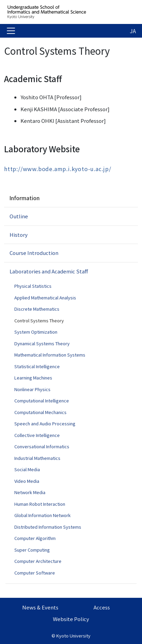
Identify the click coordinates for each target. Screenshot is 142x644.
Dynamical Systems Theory (42, 343)
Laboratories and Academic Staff (49, 271)
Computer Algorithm (35, 538)
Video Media (27, 481)
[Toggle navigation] (11, 31)
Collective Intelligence (37, 435)
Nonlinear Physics (32, 389)
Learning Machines (33, 378)
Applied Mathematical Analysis (45, 298)
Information (24, 198)
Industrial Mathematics (37, 458)
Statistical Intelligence (37, 366)
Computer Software (35, 573)
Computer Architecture (38, 561)
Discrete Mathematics (37, 309)
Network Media (30, 492)
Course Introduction (34, 253)
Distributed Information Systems (48, 527)
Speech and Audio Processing (45, 423)
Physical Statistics (33, 286)
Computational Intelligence (42, 401)
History (19, 235)
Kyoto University (73, 636)
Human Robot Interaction (40, 504)
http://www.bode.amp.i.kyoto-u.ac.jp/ (58, 169)
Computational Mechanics (40, 412)
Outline (19, 216)
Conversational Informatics (42, 446)
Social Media (27, 469)
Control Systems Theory (39, 320)
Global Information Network (42, 515)
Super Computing (32, 550)
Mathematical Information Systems (50, 355)
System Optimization (36, 332)
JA (133, 31)
